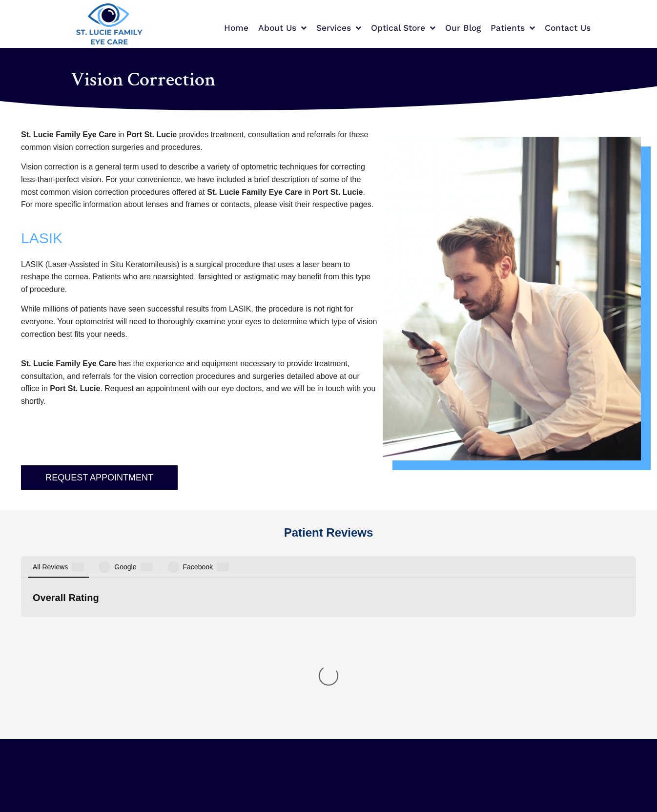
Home (236, 28)
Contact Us (568, 28)
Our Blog (463, 28)
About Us (282, 28)
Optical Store (403, 28)
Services (339, 28)
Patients (513, 28)
